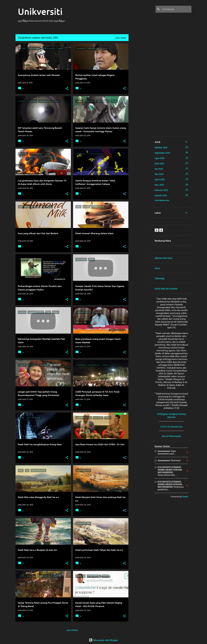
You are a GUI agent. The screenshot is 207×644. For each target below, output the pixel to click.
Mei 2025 (159, 174)
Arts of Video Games (171, 436)
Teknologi (160, 278)
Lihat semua (121, 38)
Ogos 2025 (160, 158)
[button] (67, 89)
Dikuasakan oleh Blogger (104, 640)
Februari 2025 (161, 190)
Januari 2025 (161, 195)
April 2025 (160, 180)
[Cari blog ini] (176, 9)
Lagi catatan (72, 630)
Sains (157, 268)
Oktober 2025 (161, 148)
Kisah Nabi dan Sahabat (166, 289)
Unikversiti (40, 11)
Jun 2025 (159, 169)
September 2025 (162, 153)
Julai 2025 (159, 164)
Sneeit (185, 497)
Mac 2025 (159, 185)
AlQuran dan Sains (164, 258)
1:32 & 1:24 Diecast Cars (171, 427)
